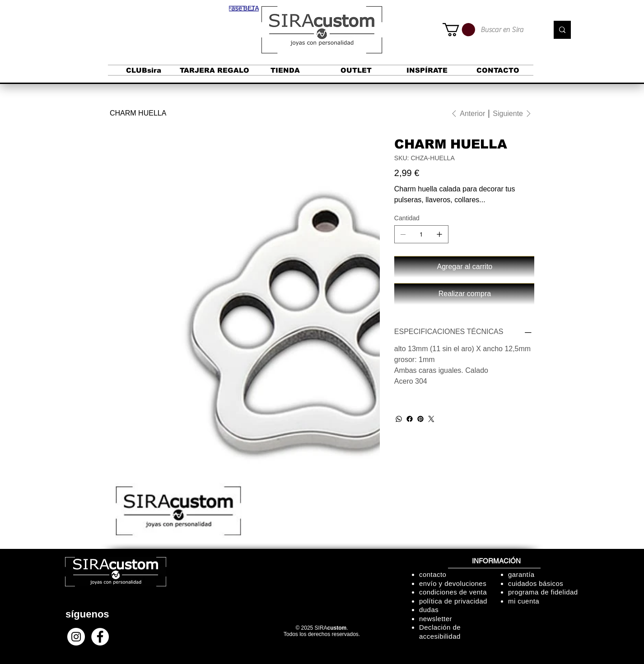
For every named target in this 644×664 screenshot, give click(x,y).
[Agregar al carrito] (464, 267)
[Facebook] (410, 419)
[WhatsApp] (399, 419)
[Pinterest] (420, 419)
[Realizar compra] (464, 294)
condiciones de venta (453, 592)
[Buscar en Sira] (508, 30)
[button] (244, 9)
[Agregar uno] (439, 234)
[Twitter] (431, 419)
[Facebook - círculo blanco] (100, 637)
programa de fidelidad (543, 592)
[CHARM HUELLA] (138, 113)
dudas (429, 610)
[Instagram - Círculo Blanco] (76, 637)
